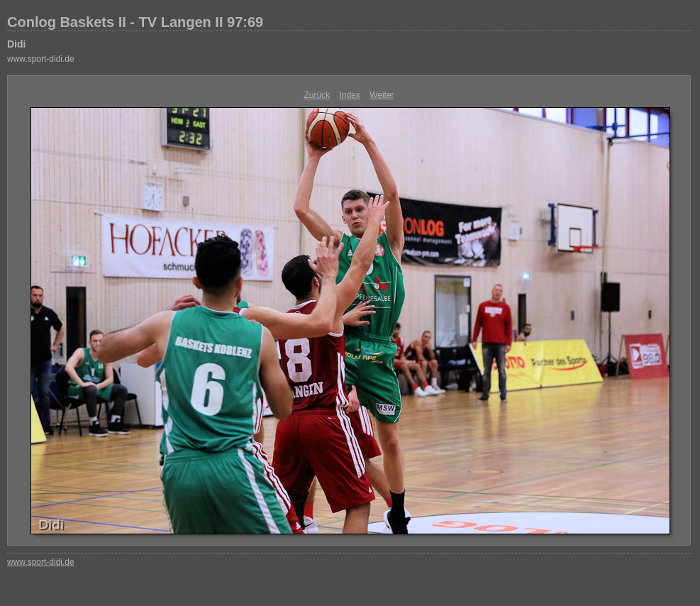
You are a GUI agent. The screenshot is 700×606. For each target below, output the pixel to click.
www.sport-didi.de (41, 59)
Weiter (382, 95)
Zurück (317, 95)
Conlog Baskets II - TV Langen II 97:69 (135, 22)
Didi (16, 44)
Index (349, 95)
